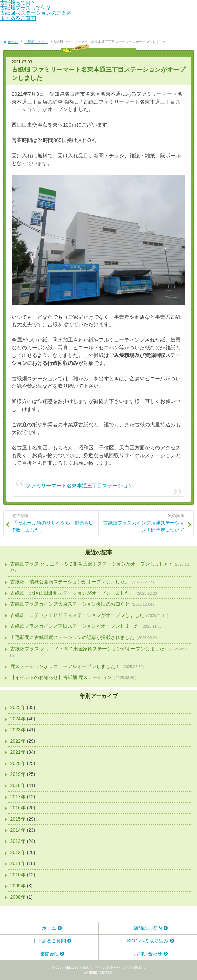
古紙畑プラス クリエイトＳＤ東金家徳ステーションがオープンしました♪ (89, 649)
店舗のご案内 (148, 928)
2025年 (18, 707)
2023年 (18, 730)
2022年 (18, 741)
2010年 (18, 875)
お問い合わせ (148, 954)
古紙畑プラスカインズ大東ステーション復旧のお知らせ (70, 604)
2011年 (18, 863)
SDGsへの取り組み (148, 941)
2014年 (18, 830)
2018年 (18, 785)
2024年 (18, 719)
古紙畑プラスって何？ (26, 8)
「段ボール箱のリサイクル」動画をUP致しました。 (54, 523)
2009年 (18, 886)
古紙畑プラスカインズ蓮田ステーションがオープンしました (75, 626)
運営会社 (49, 954)
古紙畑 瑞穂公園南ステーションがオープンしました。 (70, 582)
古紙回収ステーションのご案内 (36, 13)
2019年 (18, 774)
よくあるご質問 (18, 18)
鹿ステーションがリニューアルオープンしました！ (65, 666)
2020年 (18, 763)
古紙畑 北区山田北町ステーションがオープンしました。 (72, 593)
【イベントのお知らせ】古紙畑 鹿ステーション (61, 677)
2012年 (18, 852)
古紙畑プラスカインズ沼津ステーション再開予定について (143, 523)
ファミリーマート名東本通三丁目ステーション (79, 485)
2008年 (18, 897)
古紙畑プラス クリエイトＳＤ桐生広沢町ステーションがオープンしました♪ (91, 564)
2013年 (18, 841)
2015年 (18, 819)
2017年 (18, 797)
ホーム (49, 928)
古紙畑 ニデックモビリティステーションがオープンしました (77, 615)
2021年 (18, 752)
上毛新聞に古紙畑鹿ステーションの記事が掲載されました (72, 637)
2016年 (18, 808)
